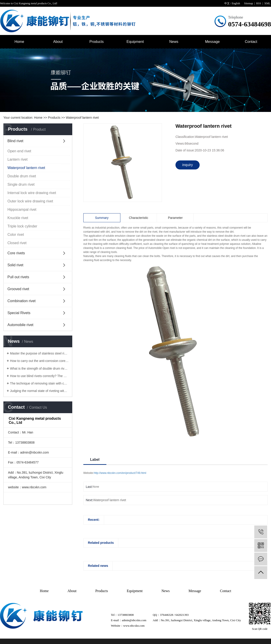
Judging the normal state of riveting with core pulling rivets (39, 391)
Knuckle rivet (18, 218)
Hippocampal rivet (22, 210)
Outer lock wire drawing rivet (30, 201)
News (174, 42)
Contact (251, 42)
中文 (227, 3)
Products (97, 42)
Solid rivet (15, 265)
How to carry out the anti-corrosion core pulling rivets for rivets (39, 361)
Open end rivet (19, 151)
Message (212, 42)
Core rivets (16, 253)
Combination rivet (22, 301)
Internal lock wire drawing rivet (32, 193)
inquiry (188, 165)
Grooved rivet (18, 289)
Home (19, 42)
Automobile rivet (20, 325)
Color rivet (16, 235)
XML (267, 3)
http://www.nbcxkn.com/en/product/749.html (120, 473)
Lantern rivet (18, 159)
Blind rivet (15, 141)
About (58, 42)
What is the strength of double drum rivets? (39, 368)
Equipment (135, 42)
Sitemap (249, 3)
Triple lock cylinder (22, 226)
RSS (259, 3)
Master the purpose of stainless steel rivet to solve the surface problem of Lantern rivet (39, 353)
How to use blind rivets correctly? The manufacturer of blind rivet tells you (39, 376)
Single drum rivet (21, 184)
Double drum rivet (22, 176)
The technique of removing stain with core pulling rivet (39, 383)
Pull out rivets (18, 277)
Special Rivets (19, 313)
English (236, 3)
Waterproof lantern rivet (82, 118)
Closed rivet (17, 243)
